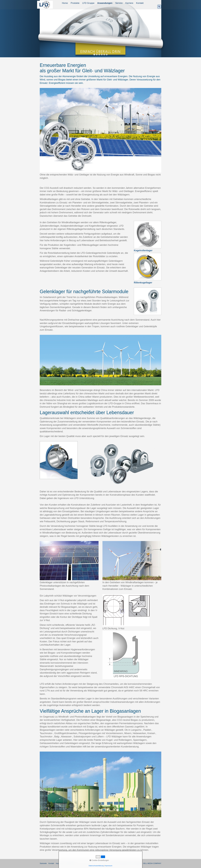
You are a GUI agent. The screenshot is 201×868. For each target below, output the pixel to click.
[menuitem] (65, 3)
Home (65, 3)
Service (119, 3)
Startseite (43, 863)
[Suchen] (159, 7)
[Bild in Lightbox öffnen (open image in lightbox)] (100, 130)
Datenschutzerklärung (96, 866)
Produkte (75, 3)
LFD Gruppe (88, 3)
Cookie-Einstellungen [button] (99, 860)
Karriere (129, 3)
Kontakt (140, 3)
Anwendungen (105, 3)
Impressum (109, 866)
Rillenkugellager (143, 283)
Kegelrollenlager (143, 250)
